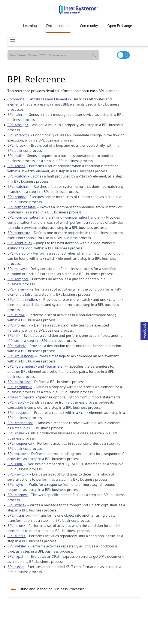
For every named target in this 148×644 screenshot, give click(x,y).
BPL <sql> (15, 464)
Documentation (58, 26)
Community (89, 26)
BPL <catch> (17, 176)
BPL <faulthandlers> (24, 300)
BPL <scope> (18, 454)
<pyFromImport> (21, 397)
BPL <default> (19, 253)
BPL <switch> (18, 474)
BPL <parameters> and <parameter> (37, 366)
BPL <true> (16, 526)
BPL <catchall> (19, 186)
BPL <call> (16, 156)
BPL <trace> (17, 505)
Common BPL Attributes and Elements (38, 99)
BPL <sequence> (21, 443)
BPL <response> (20, 423)
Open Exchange (120, 26)
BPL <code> (17, 197)
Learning (30, 26)
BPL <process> (19, 382)
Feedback (144, 330)
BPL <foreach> (19, 325)
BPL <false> (17, 289)
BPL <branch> (19, 135)
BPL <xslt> (16, 567)
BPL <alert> (17, 115)
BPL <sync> (16, 484)
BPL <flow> (16, 315)
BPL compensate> (22, 207)
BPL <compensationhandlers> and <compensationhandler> (55, 217)
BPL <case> (16, 166)
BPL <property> (20, 387)
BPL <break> (18, 145)
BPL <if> (14, 335)
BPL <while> (17, 546)
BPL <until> (17, 536)
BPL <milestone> (21, 356)
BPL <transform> (21, 515)
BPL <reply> (17, 402)
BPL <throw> (18, 495)
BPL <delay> (17, 269)
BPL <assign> (18, 125)
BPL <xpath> (18, 556)
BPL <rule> (16, 433)
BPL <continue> (20, 243)
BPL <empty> (18, 279)
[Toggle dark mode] (123, 55)
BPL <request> (19, 413)
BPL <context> (19, 233)
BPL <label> (17, 346)
